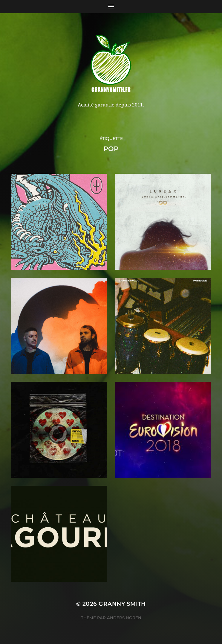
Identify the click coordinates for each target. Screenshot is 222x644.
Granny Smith (122, 604)
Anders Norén (124, 618)
